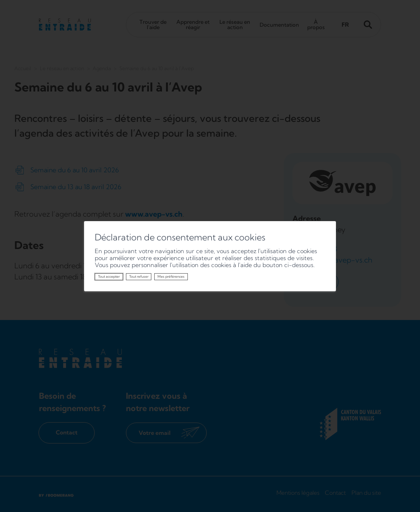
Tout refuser (139, 277)
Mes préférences (171, 277)
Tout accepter (109, 277)
